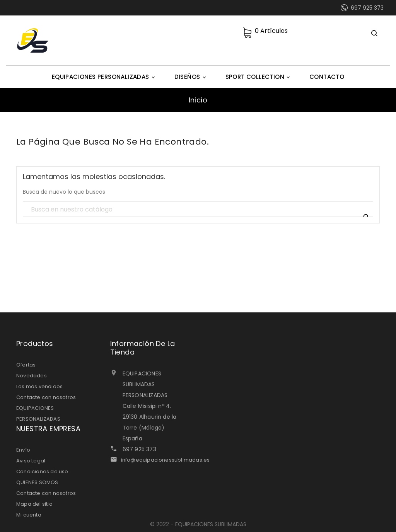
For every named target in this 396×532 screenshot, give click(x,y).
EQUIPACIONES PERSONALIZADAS (105, 77)
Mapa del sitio (34, 504)
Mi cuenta (29, 515)
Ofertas (26, 365)
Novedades (32, 376)
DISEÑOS (191, 77)
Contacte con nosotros (46, 397)
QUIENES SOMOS (37, 482)
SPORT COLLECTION (259, 77)
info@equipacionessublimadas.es (166, 460)
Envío (23, 450)
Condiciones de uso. (43, 471)
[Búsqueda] (198, 210)
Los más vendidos (39, 386)
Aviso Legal (31, 461)
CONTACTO (327, 77)
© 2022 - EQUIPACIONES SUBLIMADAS (198, 524)
